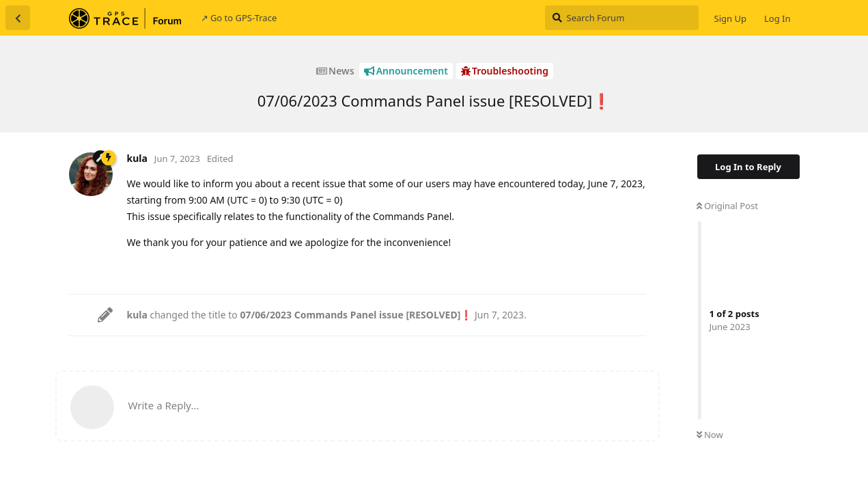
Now (710, 435)
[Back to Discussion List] (18, 18)
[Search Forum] (622, 18)
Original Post (727, 206)
